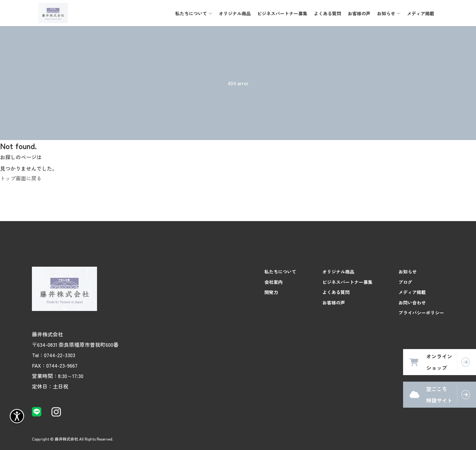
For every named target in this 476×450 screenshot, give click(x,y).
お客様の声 (359, 13)
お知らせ (408, 272)
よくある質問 (328, 13)
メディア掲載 (421, 13)
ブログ (405, 282)
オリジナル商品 (235, 13)
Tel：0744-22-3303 (54, 355)
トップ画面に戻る (21, 178)
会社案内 (273, 282)
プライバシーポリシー (421, 313)
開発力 (271, 292)
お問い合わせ (412, 302)
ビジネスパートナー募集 (282, 13)
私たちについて (280, 272)
